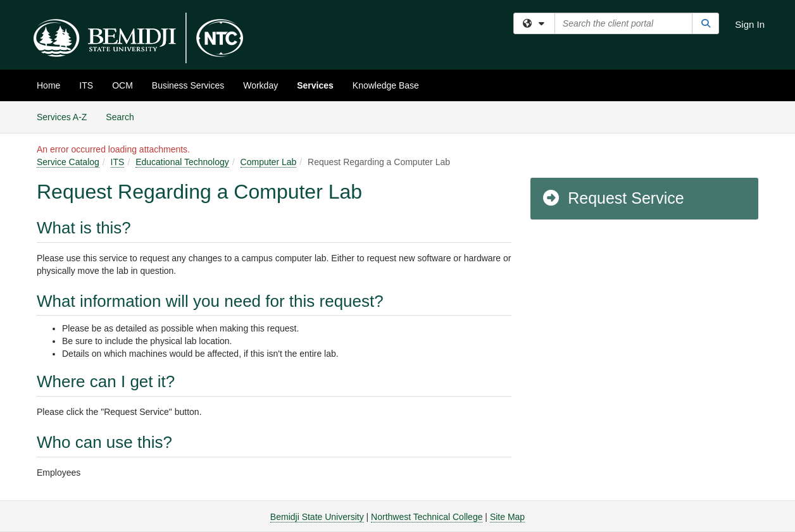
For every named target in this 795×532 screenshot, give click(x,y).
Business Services (188, 85)
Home (48, 85)
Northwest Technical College (427, 517)
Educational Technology (182, 162)
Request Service (613, 198)
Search (124, 116)
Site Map (507, 517)
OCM (122, 85)
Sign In (750, 24)
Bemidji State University (317, 517)
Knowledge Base (386, 85)
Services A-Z (62, 117)
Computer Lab (269, 162)
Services (315, 85)
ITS (86, 85)
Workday (260, 85)
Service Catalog (68, 162)
